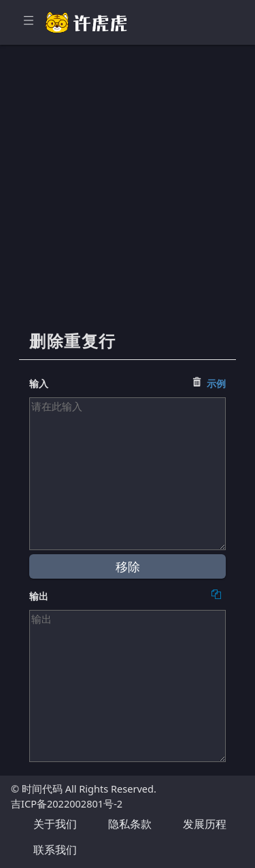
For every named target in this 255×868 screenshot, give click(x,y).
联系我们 (55, 850)
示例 (216, 383)
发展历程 (205, 824)
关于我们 (55, 824)
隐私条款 (130, 824)
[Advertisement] (128, 195)
